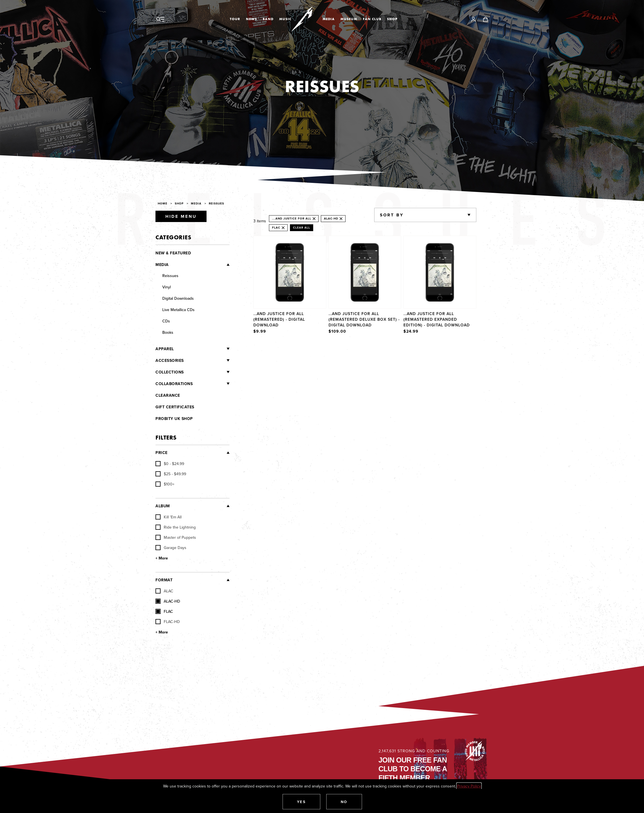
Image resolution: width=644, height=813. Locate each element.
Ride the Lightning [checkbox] (176, 527)
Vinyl (167, 287)
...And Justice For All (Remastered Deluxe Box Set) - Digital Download (364, 319)
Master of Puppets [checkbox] (176, 537)
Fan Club (372, 19)
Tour (235, 19)
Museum (349, 19)
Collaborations (174, 384)
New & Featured (173, 253)
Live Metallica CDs (178, 310)
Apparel (165, 349)
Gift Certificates (175, 407)
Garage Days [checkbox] (171, 548)
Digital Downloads (178, 298)
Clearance (168, 395)
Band (268, 19)
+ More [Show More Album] (162, 558)
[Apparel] (202, 349)
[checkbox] (170, 464)
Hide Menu (181, 216)
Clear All (302, 228)
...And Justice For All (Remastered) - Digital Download (279, 319)
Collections (170, 372)
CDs (166, 321)
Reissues (216, 203)
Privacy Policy (469, 786)
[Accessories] (207, 360)
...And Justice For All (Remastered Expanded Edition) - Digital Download (437, 319)
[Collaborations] (211, 384)
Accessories (170, 360)
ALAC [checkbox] (164, 591)
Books (168, 332)
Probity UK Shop (174, 419)
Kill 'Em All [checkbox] (169, 517)
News (252, 19)
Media (329, 19)
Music (285, 19)
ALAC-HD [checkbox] (168, 601)
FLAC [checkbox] (164, 611)
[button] (302, 802)
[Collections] (207, 372)
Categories (173, 237)
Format (164, 580)
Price (162, 453)
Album (163, 506)
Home (163, 203)
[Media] (199, 264)
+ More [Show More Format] (162, 632)
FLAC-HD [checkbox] (168, 622)
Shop (392, 19)
